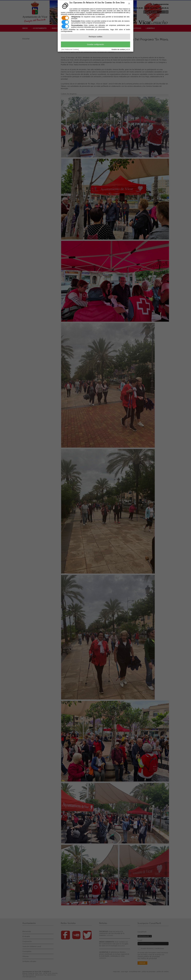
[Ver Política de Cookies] (70, 49)
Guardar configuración (96, 44)
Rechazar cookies (95, 37)
